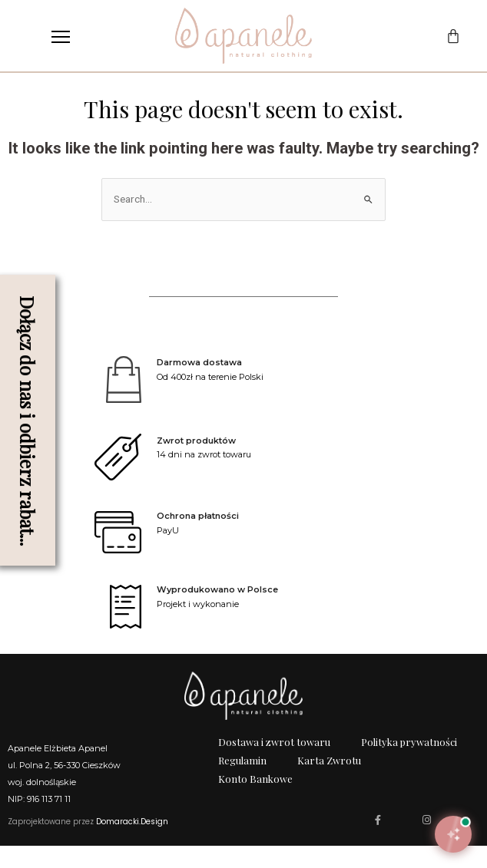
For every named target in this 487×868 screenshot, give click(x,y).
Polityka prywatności (409, 764)
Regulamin (242, 782)
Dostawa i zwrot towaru (274, 764)
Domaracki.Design (132, 844)
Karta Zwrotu (329, 782)
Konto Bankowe (255, 801)
